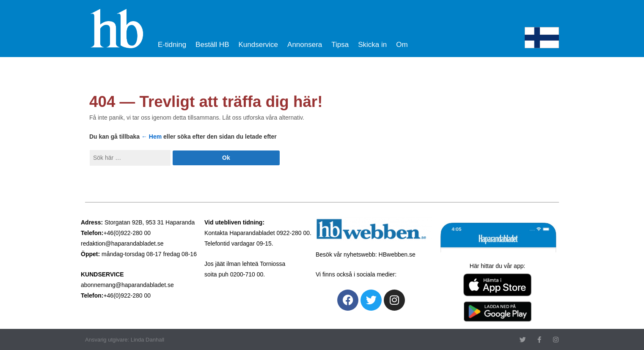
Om (402, 45)
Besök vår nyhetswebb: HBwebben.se (366, 254)
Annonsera (305, 45)
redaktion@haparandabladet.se (122, 243)
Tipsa (340, 45)
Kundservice (258, 45)
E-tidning (172, 45)
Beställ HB (212, 45)
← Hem (151, 137)
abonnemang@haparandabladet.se (127, 285)
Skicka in (372, 45)
